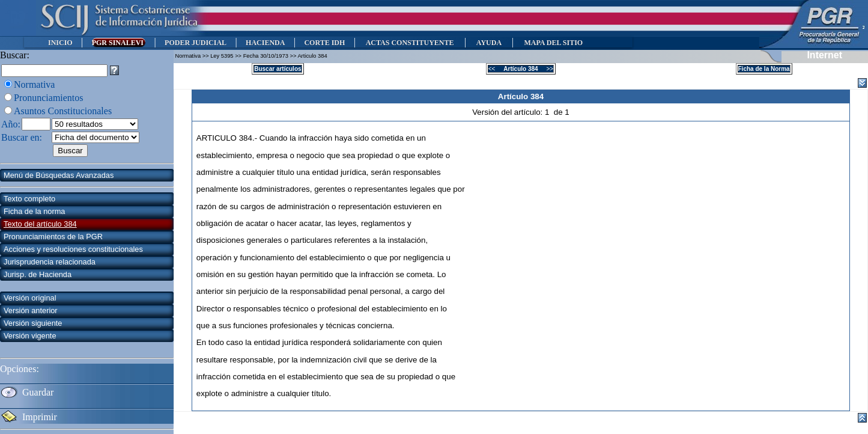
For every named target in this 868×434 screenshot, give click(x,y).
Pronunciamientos (49, 98)
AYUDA (489, 43)
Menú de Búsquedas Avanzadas (59, 175)
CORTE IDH (324, 43)
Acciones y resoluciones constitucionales (73, 249)
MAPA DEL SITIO (553, 43)
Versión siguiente (33, 323)
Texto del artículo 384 (40, 224)
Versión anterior (31, 310)
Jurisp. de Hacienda (38, 274)
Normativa (34, 84)
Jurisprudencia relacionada (50, 262)
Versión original (30, 298)
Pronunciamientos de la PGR (53, 237)
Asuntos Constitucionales (63, 111)
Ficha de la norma (34, 211)
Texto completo (29, 199)
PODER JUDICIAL (196, 43)
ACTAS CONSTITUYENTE (410, 43)
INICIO (60, 43)
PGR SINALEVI (119, 43)
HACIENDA (265, 43)
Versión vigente (30, 336)
